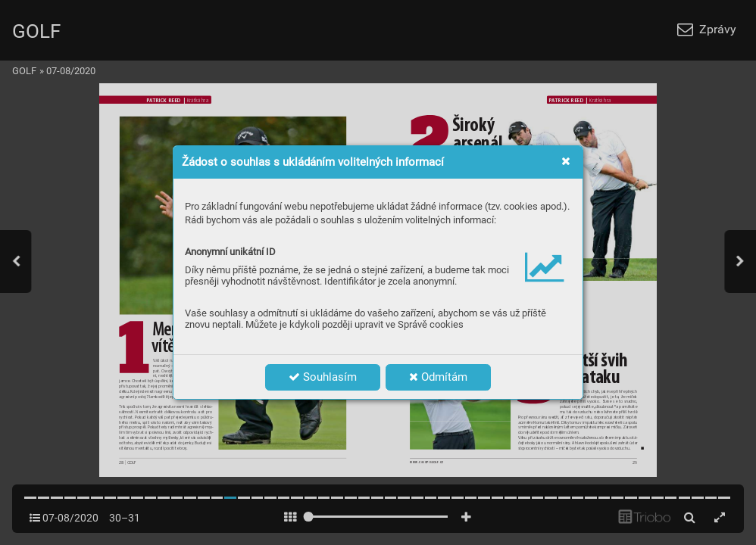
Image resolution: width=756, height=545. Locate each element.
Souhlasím (323, 377)
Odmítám (438, 377)
